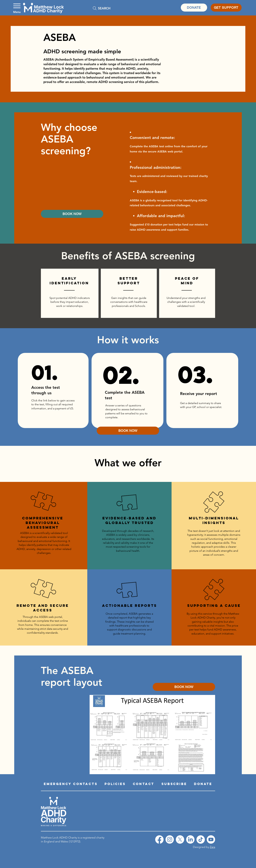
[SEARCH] (116, 8)
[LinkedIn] (190, 839)
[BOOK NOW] (72, 214)
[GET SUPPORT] (226, 8)
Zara (212, 847)
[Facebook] (159, 839)
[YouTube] (211, 839)
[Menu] (17, 8)
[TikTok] (201, 839)
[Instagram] (170, 839)
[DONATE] (194, 8)
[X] (180, 839)
